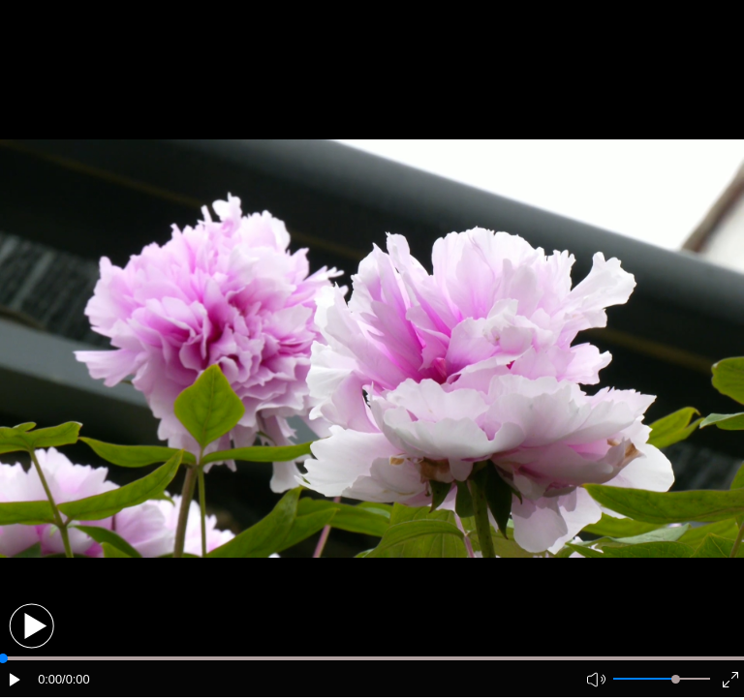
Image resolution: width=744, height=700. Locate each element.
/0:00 (76, 679)
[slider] (676, 679)
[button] (31, 626)
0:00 (50, 679)
